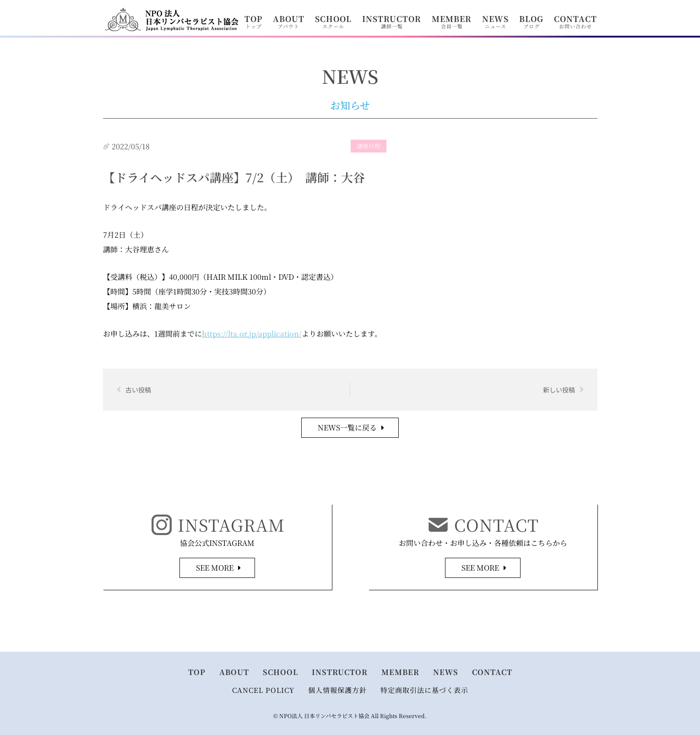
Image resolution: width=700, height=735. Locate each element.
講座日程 (369, 146)
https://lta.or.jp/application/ (252, 334)
